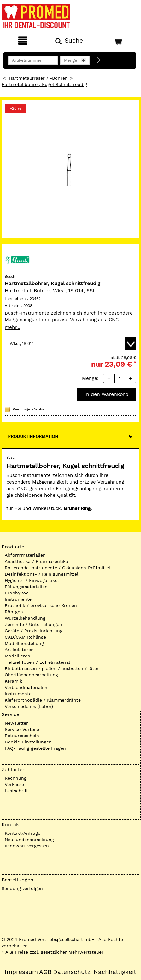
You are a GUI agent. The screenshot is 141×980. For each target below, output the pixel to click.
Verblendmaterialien (27, 687)
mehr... (12, 327)
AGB (45, 972)
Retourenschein (22, 736)
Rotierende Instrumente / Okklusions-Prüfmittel (57, 568)
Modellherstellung (24, 643)
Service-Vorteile (22, 729)
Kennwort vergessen (27, 846)
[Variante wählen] (70, 343)
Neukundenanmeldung (29, 840)
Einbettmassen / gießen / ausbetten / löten (52, 668)
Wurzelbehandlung (25, 618)
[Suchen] (69, 41)
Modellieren (18, 656)
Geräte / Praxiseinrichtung (34, 631)
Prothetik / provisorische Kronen (41, 605)
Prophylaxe (17, 593)
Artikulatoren (19, 650)
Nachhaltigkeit (115, 972)
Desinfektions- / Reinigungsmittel (41, 574)
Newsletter (16, 723)
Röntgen (14, 612)
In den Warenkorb (106, 394)
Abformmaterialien (25, 555)
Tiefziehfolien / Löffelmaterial (37, 662)
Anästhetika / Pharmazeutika (36, 561)
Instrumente (18, 599)
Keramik (13, 681)
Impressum (21, 972)
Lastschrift (16, 791)
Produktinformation (33, 436)
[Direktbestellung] (99, 60)
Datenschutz (72, 972)
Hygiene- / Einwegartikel (32, 580)
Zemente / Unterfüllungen (33, 624)
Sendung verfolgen (22, 888)
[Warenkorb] (116, 41)
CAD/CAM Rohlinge (25, 637)
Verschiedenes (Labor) (29, 706)
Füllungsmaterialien (26, 587)
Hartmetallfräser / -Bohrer (38, 78)
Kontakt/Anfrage (23, 833)
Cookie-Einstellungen (28, 742)
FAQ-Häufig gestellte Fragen (35, 748)
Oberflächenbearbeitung (31, 675)
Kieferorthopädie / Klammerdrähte (43, 700)
